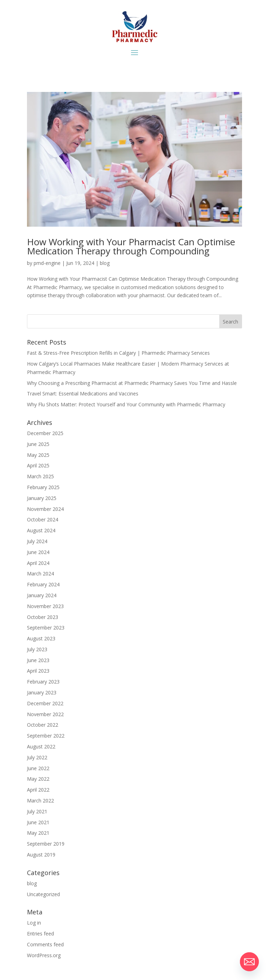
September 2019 (46, 844)
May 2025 (38, 455)
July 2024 (37, 541)
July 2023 (37, 649)
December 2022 (45, 703)
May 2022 (38, 779)
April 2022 (38, 790)
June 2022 (38, 768)
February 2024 (43, 584)
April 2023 (38, 671)
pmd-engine (47, 263)
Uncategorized (43, 894)
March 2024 (40, 574)
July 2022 (37, 757)
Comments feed (45, 944)
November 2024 (45, 509)
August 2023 (41, 638)
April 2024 (38, 563)
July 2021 (37, 811)
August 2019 (41, 855)
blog (105, 263)
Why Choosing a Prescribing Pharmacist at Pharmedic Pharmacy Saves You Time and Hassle (132, 383)
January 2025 (42, 498)
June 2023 (38, 660)
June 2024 (38, 552)
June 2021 (38, 822)
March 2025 (40, 476)
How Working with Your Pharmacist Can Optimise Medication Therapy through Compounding (131, 246)
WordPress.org (44, 955)
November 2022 (45, 714)
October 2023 (43, 617)
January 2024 (42, 595)
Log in (34, 923)
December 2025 (45, 433)
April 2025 (38, 465)
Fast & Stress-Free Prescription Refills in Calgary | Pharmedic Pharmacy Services (118, 353)
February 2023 (43, 682)
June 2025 (38, 444)
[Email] (249, 962)
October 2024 (43, 519)
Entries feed (40, 934)
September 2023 (46, 628)
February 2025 (43, 487)
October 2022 (43, 725)
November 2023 (45, 606)
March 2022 (40, 801)
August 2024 (41, 530)
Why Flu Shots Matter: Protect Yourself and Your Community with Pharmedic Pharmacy (126, 404)
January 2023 (42, 692)
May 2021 (38, 833)
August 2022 (41, 746)
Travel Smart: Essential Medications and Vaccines (83, 394)
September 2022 (46, 736)
